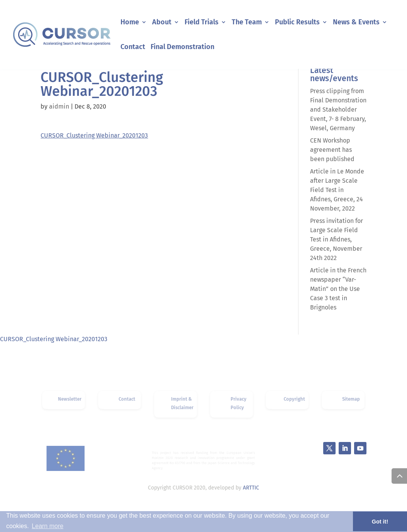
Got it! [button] (380, 522)
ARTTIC (251, 488)
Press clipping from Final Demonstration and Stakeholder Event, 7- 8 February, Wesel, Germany (338, 110)
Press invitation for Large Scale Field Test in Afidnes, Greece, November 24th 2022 (337, 239)
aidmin (59, 106)
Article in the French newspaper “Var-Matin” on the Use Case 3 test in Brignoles (338, 289)
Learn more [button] (47, 526)
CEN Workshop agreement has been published (332, 150)
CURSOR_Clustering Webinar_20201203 (94, 135)
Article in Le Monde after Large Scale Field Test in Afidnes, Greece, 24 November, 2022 (337, 190)
